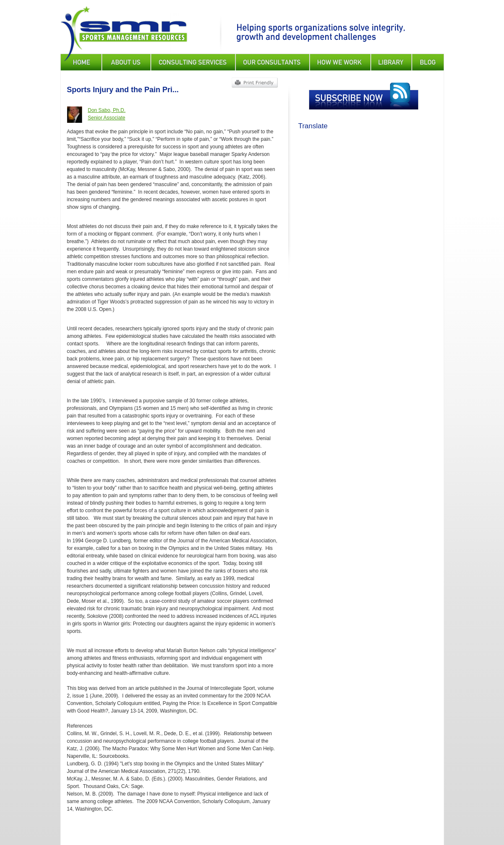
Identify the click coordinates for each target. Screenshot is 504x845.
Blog (428, 62)
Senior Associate (107, 118)
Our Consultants (273, 62)
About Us (126, 62)
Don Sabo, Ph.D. (107, 110)
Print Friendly (255, 83)
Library (391, 62)
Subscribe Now (364, 96)
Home (81, 62)
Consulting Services (193, 62)
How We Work (340, 62)
